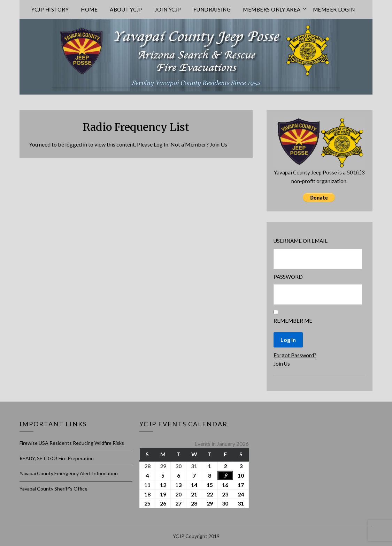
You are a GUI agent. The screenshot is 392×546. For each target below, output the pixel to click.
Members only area (272, 9)
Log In (161, 144)
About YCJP (126, 9)
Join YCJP (168, 9)
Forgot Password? (295, 355)
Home (89, 9)
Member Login (334, 9)
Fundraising (212, 9)
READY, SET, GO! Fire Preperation (57, 458)
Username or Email (301, 241)
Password (288, 277)
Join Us (218, 144)
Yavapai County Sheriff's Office (53, 489)
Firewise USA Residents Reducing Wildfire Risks (72, 443)
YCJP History (50, 9)
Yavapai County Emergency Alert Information (69, 473)
